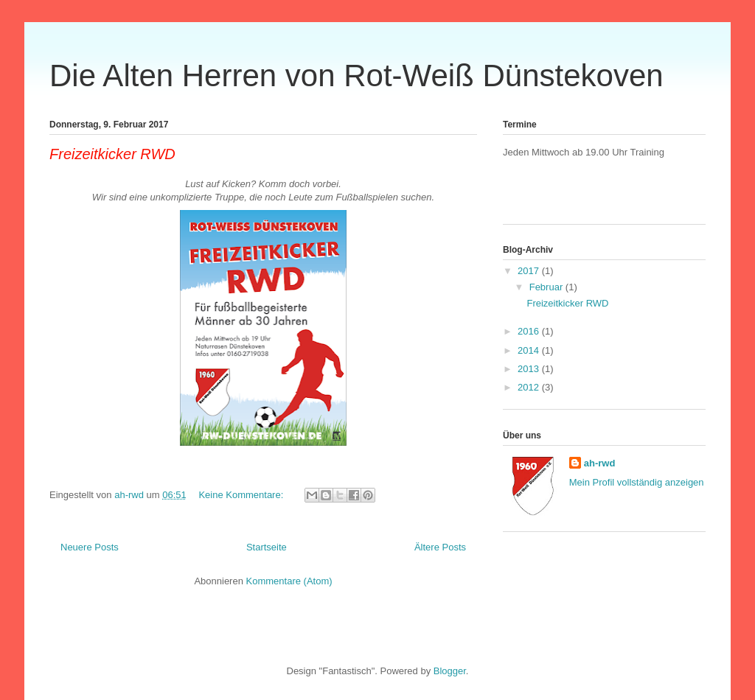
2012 (530, 387)
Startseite (267, 547)
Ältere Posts (440, 547)
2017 (530, 271)
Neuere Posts (90, 547)
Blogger (450, 671)
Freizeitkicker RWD (112, 154)
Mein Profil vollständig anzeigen (637, 482)
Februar (547, 287)
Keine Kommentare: (242, 495)
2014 (530, 350)
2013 (530, 369)
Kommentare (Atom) (289, 581)
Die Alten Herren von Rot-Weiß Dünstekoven (356, 76)
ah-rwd (600, 463)
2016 (530, 331)
